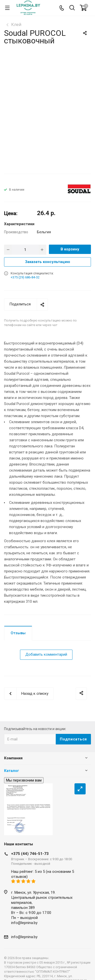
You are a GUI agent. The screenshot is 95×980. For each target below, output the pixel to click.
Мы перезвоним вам (24, 780)
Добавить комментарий (46, 654)
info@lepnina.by (24, 923)
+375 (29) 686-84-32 (25, 277)
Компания (13, 758)
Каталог (12, 771)
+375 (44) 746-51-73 (30, 854)
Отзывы (18, 633)
